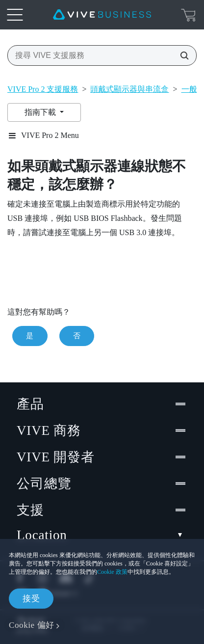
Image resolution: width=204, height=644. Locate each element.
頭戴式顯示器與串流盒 (129, 89)
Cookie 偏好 (32, 625)
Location (102, 535)
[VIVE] (102, 15)
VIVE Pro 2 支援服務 (43, 89)
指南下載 (41, 112)
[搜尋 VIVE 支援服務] (181, 55)
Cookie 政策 (112, 572)
